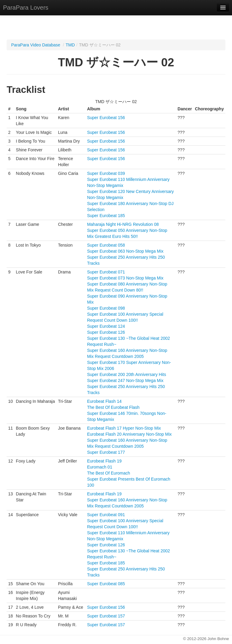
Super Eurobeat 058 (106, 245)
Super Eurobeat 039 (106, 173)
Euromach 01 (100, 467)
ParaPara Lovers (26, 8)
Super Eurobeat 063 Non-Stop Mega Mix (125, 251)
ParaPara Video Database (36, 45)
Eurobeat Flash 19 (104, 461)
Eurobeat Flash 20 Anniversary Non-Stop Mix (129, 434)
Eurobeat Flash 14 (104, 401)
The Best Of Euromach (108, 473)
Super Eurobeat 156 (106, 118)
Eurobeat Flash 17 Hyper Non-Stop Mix (124, 428)
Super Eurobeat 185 (106, 216)
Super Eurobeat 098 (106, 308)
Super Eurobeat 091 (106, 515)
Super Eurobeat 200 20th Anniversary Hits (127, 374)
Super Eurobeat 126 (106, 332)
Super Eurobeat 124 (106, 326)
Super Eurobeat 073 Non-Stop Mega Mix (125, 278)
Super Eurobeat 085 (106, 584)
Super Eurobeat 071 (106, 272)
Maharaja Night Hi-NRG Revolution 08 (123, 224)
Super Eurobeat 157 (106, 616)
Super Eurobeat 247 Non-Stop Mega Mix (125, 380)
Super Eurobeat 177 (106, 452)
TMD (70, 45)
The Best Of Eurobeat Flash (113, 407)
